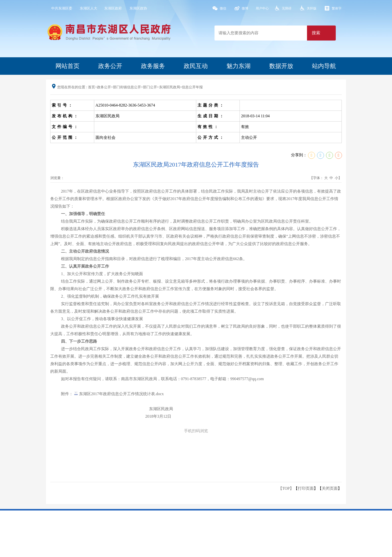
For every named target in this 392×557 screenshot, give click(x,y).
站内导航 (324, 66)
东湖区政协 (138, 8)
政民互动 (196, 66)
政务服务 (153, 66)
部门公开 (150, 87)
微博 (245, 8)
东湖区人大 (88, 8)
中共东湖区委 (62, 8)
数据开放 (281, 66)
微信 (223, 8)
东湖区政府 (113, 8)
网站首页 (67, 66)
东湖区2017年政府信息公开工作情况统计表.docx (119, 394)
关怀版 (312, 8)
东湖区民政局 (169, 87)
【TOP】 (286, 488)
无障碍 (287, 8)
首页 (91, 87)
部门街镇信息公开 (127, 87)
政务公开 (110, 66)
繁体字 (337, 8)
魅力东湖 (238, 66)
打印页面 (306, 488)
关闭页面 (330, 488)
